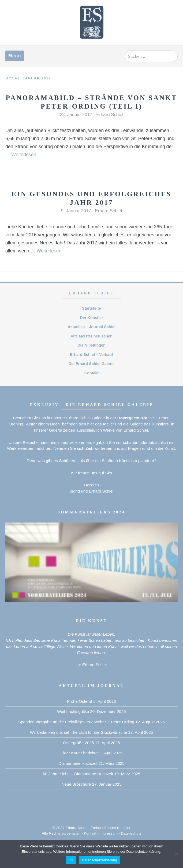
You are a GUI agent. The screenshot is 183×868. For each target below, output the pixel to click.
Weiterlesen (24, 155)
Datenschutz (131, 833)
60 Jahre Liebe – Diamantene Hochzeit (78, 774)
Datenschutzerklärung (99, 860)
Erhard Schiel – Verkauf (91, 355)
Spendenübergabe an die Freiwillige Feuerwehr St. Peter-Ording (76, 722)
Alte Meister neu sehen (91, 336)
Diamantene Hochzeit (78, 763)
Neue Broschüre (76, 784)
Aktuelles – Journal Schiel (91, 327)
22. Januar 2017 (76, 115)
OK (71, 860)
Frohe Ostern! (80, 701)
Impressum (109, 833)
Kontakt (92, 373)
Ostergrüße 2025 (79, 743)
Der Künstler (91, 318)
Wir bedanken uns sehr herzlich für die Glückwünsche (79, 732)
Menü (15, 56)
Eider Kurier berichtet (80, 753)
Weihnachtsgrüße (73, 711)
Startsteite (91, 308)
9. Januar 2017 (76, 211)
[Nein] (176, 854)
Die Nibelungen (91, 345)
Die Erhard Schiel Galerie (92, 364)
